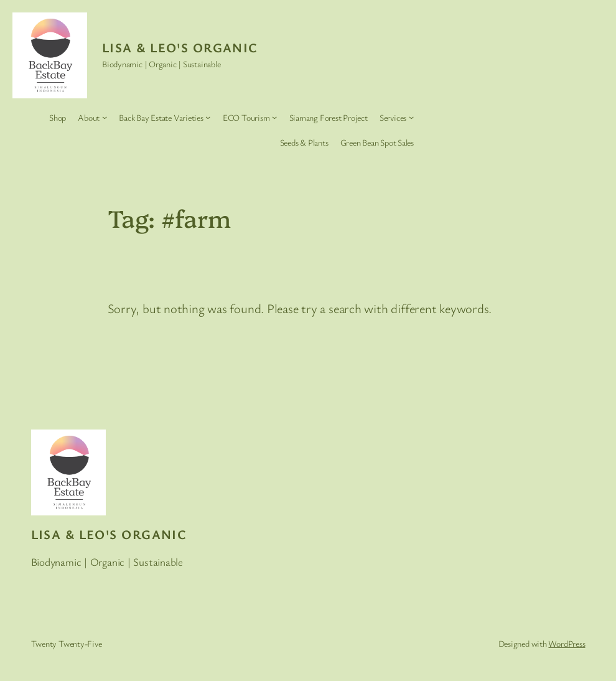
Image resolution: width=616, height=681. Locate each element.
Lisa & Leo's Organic (180, 47)
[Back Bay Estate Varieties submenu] (208, 117)
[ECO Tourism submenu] (274, 117)
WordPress (567, 643)
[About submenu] (105, 117)
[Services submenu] (411, 117)
